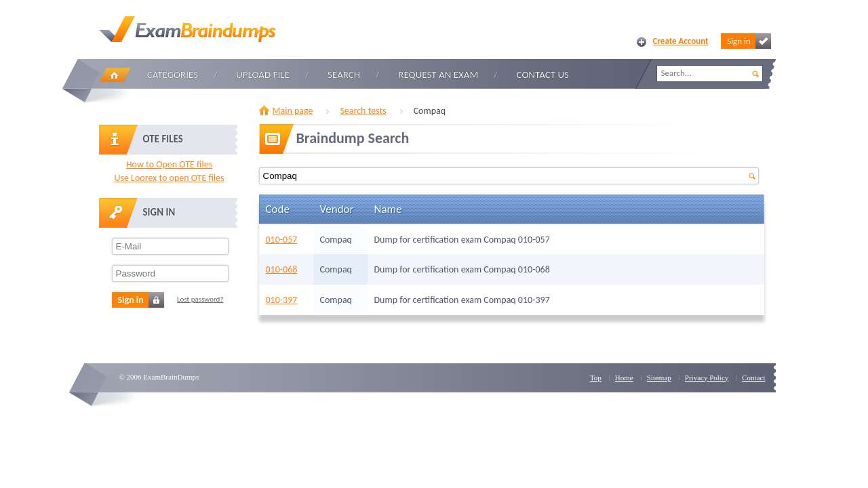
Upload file (263, 75)
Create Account (681, 41)
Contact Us (543, 75)
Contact (753, 378)
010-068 (282, 269)
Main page (293, 111)
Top (596, 378)
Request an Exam (438, 75)
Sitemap (659, 378)
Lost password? (200, 299)
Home (115, 75)
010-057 (282, 240)
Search (344, 75)
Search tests (363, 111)
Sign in (749, 41)
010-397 (282, 300)
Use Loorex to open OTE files (169, 178)
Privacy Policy (707, 378)
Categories (173, 75)
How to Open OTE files (169, 164)
